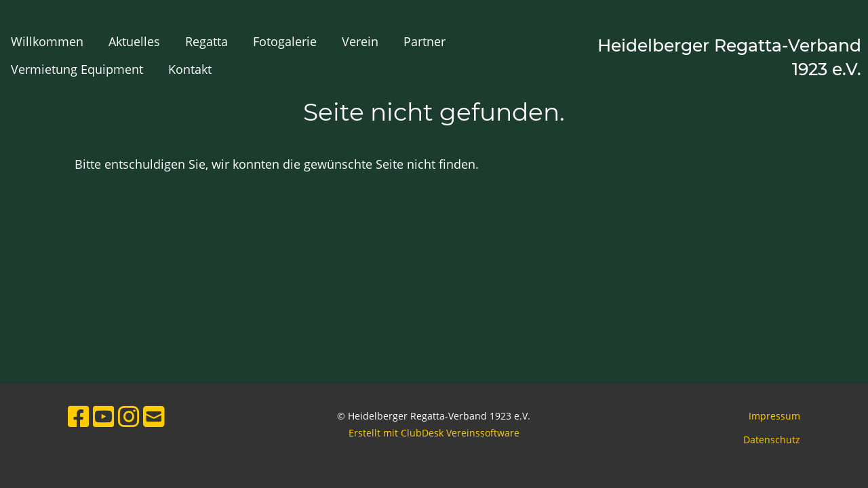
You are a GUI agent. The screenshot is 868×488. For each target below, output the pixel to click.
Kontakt (190, 69)
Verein (360, 41)
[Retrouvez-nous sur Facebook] (79, 416)
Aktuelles (134, 41)
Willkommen (47, 41)
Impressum (774, 416)
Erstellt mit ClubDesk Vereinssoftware (434, 433)
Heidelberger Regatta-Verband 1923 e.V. (729, 57)
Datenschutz (772, 440)
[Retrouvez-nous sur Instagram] (129, 416)
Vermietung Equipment (77, 69)
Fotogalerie (285, 41)
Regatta (206, 41)
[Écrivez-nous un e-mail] (154, 416)
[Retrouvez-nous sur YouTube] (104, 416)
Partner (425, 41)
